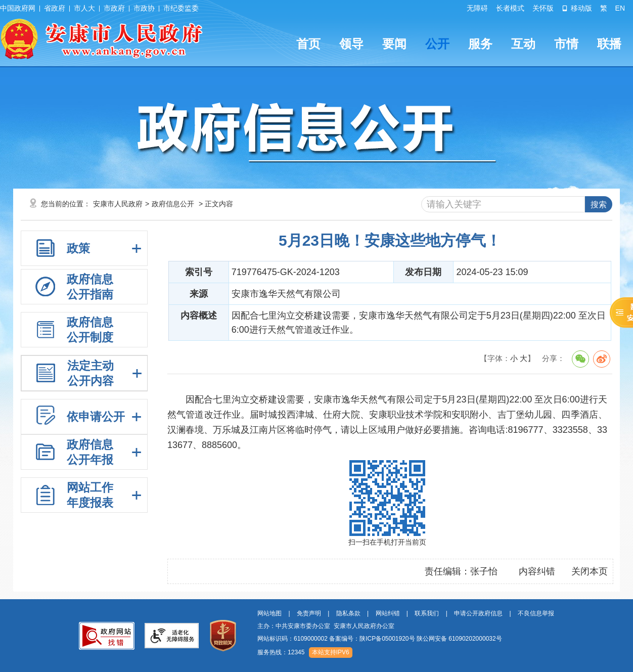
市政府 (114, 8)
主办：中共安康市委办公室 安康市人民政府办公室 (326, 626)
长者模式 (510, 8)
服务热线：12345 (281, 652)
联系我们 (427, 613)
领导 (351, 44)
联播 (609, 44)
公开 (437, 44)
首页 (308, 44)
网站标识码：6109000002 (380, 639)
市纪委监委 (181, 8)
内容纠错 (537, 571)
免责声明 (309, 613)
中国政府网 (18, 8)
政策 (78, 248)
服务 (480, 44)
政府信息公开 (173, 204)
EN (620, 8)
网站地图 (269, 613)
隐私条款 (348, 613)
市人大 (84, 8)
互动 (523, 44)
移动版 (577, 8)
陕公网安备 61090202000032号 (459, 639)
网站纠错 (388, 613)
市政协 (144, 8)
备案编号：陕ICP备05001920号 (372, 639)
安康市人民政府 (118, 204)
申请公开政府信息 (478, 613)
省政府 (55, 8)
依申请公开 (96, 417)
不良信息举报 (536, 613)
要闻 (394, 44)
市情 (566, 44)
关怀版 (543, 8)
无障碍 (477, 8)
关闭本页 (590, 571)
